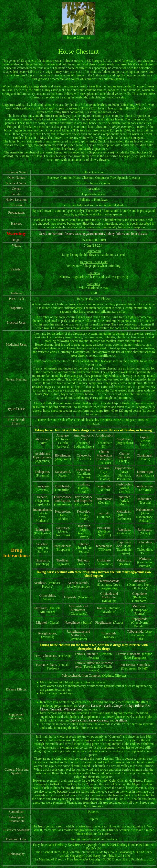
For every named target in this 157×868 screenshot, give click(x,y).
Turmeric (56, 709)
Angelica (83, 706)
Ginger (118, 706)
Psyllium (121, 720)
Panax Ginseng (98, 720)
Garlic (108, 706)
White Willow (73, 709)
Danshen (97, 706)
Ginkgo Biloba (134, 706)
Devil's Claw (79, 720)
